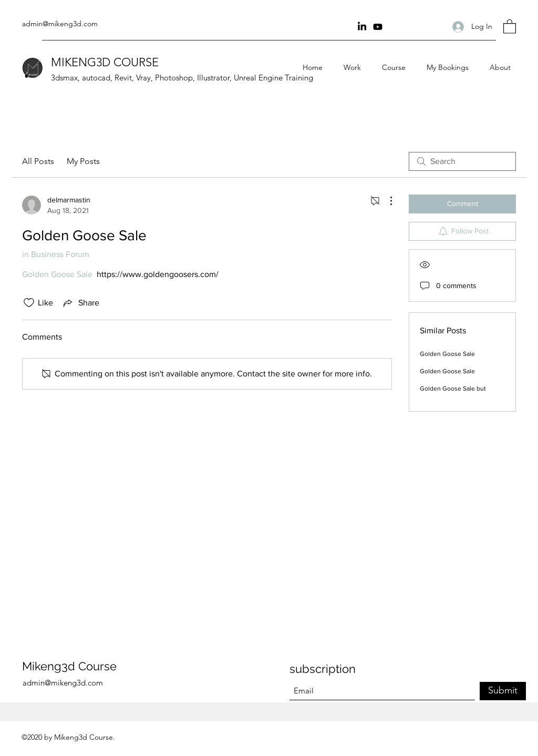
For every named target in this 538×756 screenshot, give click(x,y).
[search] (462, 161)
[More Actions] (386, 201)
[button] (510, 26)
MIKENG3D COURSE (105, 62)
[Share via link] (80, 303)
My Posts (83, 161)
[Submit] (503, 691)
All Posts (38, 161)
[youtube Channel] (378, 27)
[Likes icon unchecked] (29, 303)
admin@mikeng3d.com (60, 24)
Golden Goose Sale (447, 354)
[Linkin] (362, 27)
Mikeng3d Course (69, 666)
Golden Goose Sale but (453, 389)
